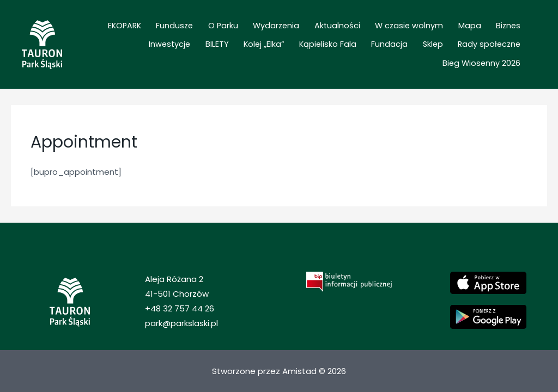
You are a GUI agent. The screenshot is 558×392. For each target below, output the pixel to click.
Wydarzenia (257, 37)
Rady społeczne (407, 52)
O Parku (211, 37)
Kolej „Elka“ (209, 52)
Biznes (462, 37)
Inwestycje (504, 37)
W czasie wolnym (377, 37)
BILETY (169, 52)
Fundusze (169, 37)
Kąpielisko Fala (266, 52)
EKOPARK (126, 37)
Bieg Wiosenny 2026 (485, 52)
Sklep (357, 52)
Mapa (430, 37)
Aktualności (312, 37)
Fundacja (321, 52)
